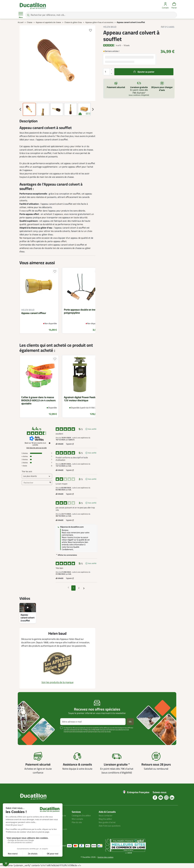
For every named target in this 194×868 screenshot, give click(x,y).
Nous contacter (106, 815)
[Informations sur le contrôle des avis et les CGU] (50, 443)
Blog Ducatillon (106, 819)
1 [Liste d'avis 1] (73, 588)
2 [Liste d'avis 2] (79, 588)
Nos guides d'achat (108, 822)
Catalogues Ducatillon (82, 815)
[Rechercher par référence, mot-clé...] (101, 15)
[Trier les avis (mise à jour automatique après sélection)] (37, 476)
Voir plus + (28, 736)
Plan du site (77, 822)
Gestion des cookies (105, 858)
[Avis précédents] (68, 588)
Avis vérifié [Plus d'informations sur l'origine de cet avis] (92, 429)
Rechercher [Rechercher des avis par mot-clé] (36, 483)
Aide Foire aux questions (110, 826)
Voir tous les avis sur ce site (36, 448)
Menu (21, 15)
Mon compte (78, 819)
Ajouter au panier (146, 72)
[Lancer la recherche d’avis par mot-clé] (50, 483)
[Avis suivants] (84, 588)
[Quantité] (108, 72)
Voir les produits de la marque (57, 682)
